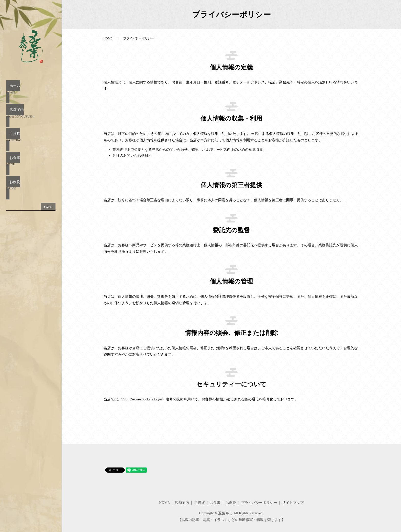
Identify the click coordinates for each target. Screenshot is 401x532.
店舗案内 (31, 108)
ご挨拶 (31, 126)
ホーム (31, 89)
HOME (108, 38)
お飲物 (31, 163)
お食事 (31, 144)
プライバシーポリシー (259, 503)
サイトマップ (293, 503)
